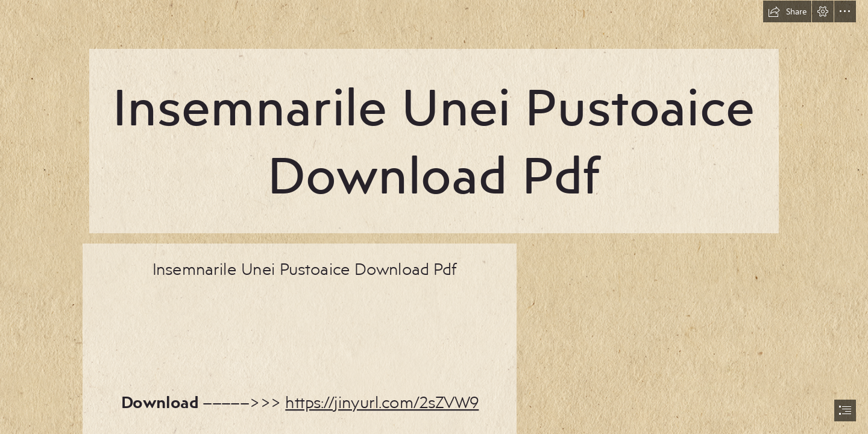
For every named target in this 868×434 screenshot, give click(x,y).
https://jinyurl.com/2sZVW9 (382, 401)
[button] (787, 11)
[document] (434, 217)
